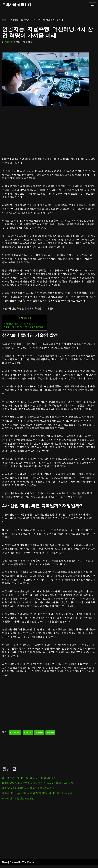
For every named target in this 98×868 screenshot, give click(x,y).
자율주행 (50, 735)
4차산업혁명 (15, 735)
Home (5, 20)
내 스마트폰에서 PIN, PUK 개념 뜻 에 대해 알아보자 (29, 781)
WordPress (28, 865)
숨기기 (27, 319)
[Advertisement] (49, 136)
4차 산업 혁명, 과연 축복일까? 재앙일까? (25, 328)
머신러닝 (28, 735)
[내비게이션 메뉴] (92, 5)
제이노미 (9, 42)
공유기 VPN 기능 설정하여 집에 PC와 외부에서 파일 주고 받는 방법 (37, 796)
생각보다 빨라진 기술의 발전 (19, 324)
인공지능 (39, 735)
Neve (5, 865)
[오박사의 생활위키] (17, 5)
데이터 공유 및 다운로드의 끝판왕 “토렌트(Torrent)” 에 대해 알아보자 (38, 786)
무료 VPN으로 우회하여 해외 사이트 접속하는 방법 (29, 791)
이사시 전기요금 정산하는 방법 (18, 801)
